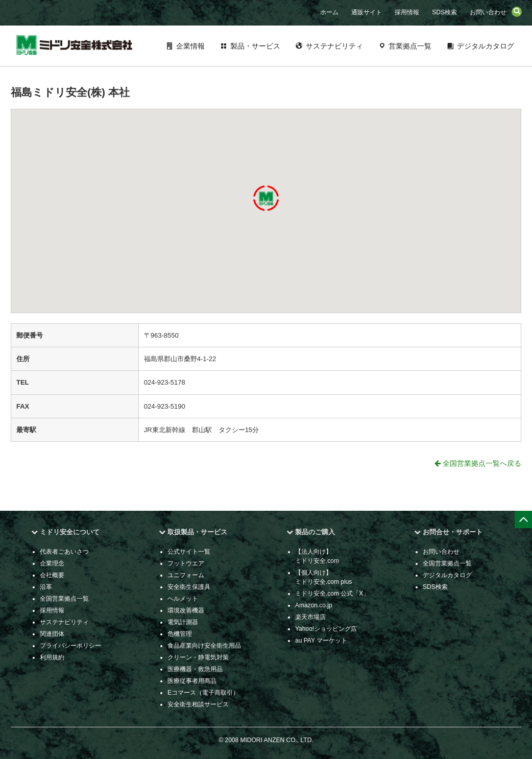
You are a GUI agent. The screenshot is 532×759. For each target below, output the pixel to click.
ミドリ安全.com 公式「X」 (332, 594)
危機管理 (180, 634)
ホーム (329, 12)
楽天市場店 (310, 617)
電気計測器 (183, 622)
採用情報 (407, 12)
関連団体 (52, 634)
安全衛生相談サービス (198, 704)
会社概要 (52, 575)
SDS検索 (444, 12)
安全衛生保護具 (189, 587)
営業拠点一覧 (410, 46)
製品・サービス (255, 46)
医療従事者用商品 (192, 681)
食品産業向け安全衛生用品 (204, 646)
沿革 (46, 587)
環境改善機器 (186, 610)
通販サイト (367, 12)
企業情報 (190, 46)
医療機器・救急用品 (195, 669)
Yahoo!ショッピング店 (326, 629)
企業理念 (52, 563)
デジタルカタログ (486, 46)
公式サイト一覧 (189, 552)
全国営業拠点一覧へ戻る (478, 463)
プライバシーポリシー (70, 646)
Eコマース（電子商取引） (203, 693)
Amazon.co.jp (314, 605)
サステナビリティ (334, 46)
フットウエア (186, 563)
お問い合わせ (488, 12)
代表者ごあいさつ (64, 552)
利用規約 (52, 657)
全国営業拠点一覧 (64, 599)
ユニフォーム (186, 575)
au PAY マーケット (321, 641)
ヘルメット (183, 599)
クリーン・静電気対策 (198, 657)
